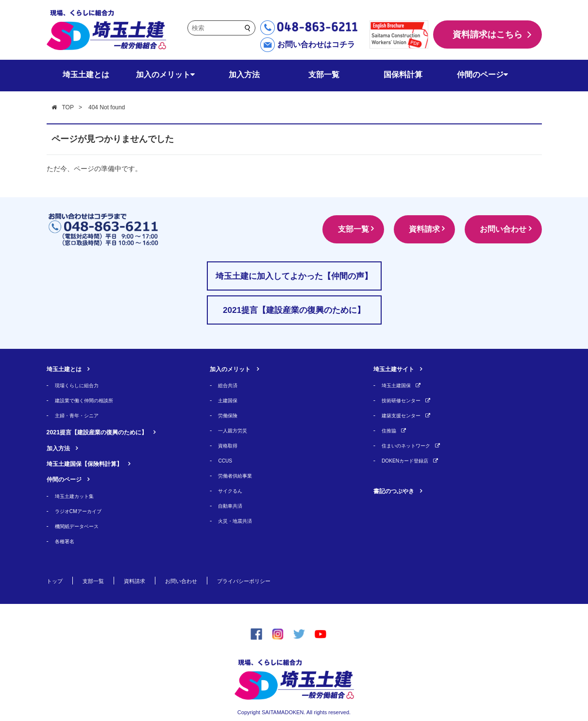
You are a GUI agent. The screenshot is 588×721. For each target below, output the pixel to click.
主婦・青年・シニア (83, 415)
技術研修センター (407, 400)
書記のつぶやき (401, 490)
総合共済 (231, 385)
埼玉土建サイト (401, 369)
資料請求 (412, 229)
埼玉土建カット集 (80, 496)
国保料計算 (403, 75)
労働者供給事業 (240, 475)
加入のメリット (165, 75)
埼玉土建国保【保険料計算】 (97, 463)
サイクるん (234, 490)
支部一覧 (324, 75)
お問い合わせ (499, 229)
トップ (57, 581)
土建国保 (231, 400)
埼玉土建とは (86, 75)
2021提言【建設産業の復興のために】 (114, 432)
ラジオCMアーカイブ (85, 511)
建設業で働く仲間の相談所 (93, 400)
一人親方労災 (237, 430)
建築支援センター (407, 415)
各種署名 (67, 541)
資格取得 (231, 445)
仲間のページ (482, 75)
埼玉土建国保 (401, 385)
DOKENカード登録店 (412, 460)
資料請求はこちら (487, 34)
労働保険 (231, 415)
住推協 (391, 430)
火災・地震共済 (240, 521)
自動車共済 (234, 506)
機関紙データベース (83, 526)
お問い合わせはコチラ (316, 44)
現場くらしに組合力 (83, 385)
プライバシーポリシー (276, 581)
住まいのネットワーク (413, 445)
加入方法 (244, 75)
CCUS (227, 460)
